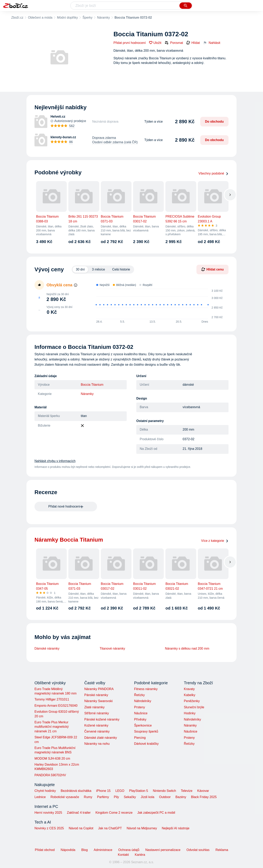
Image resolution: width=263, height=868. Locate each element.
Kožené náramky (96, 725)
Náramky (103, 18)
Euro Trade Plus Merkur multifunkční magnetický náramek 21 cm (52, 727)
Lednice (40, 797)
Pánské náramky (96, 695)
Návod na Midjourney (142, 828)
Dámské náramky (47, 648)
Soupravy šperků (146, 731)
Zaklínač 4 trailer (79, 813)
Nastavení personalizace (163, 850)
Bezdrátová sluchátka (76, 791)
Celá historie (121, 269)
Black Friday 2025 (204, 797)
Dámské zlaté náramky (101, 738)
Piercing (140, 738)
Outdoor (165, 797)
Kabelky (190, 695)
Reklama (222, 850)
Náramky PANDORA (99, 689)
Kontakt (123, 855)
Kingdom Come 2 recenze (114, 813)
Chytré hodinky (45, 791)
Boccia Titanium (92, 385)
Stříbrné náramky (97, 713)
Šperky (87, 18)
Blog (85, 850)
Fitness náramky (146, 689)
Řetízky (139, 695)
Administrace (103, 850)
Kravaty (189, 689)
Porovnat (174, 43)
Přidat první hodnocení (130, 43)
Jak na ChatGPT (110, 828)
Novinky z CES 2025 (49, 828)
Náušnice (141, 713)
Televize (187, 791)
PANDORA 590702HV (50, 775)
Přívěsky (140, 719)
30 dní (80, 269)
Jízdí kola (148, 797)
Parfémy (103, 797)
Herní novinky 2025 (48, 813)
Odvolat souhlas (198, 850)
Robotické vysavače (65, 797)
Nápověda (68, 850)
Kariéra (140, 855)
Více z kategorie (215, 541)
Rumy (88, 797)
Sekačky (130, 797)
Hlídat (193, 43)
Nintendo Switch (165, 791)
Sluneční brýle (194, 707)
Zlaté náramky (94, 707)
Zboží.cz (17, 18)
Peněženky (192, 701)
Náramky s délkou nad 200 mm (187, 648)
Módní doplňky (67, 18)
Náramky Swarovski (98, 701)
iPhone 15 (103, 791)
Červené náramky (97, 731)
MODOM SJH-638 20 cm (52, 758)
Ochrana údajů (129, 850)
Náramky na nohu (97, 744)
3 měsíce (99, 269)
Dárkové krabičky (146, 744)
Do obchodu (214, 122)
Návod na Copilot (81, 828)
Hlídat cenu (212, 269)
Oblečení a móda (40, 18)
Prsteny (140, 707)
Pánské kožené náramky (102, 719)
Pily (116, 797)
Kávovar (203, 791)
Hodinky (190, 713)
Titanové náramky (112, 648)
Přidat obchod (45, 850)
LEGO (120, 791)
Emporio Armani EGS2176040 (56, 706)
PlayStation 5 (139, 791)
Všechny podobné (213, 173)
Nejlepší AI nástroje (176, 828)
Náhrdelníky (143, 701)
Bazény (181, 797)
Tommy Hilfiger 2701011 (52, 699)
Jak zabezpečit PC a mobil (156, 813)
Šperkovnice (143, 725)
